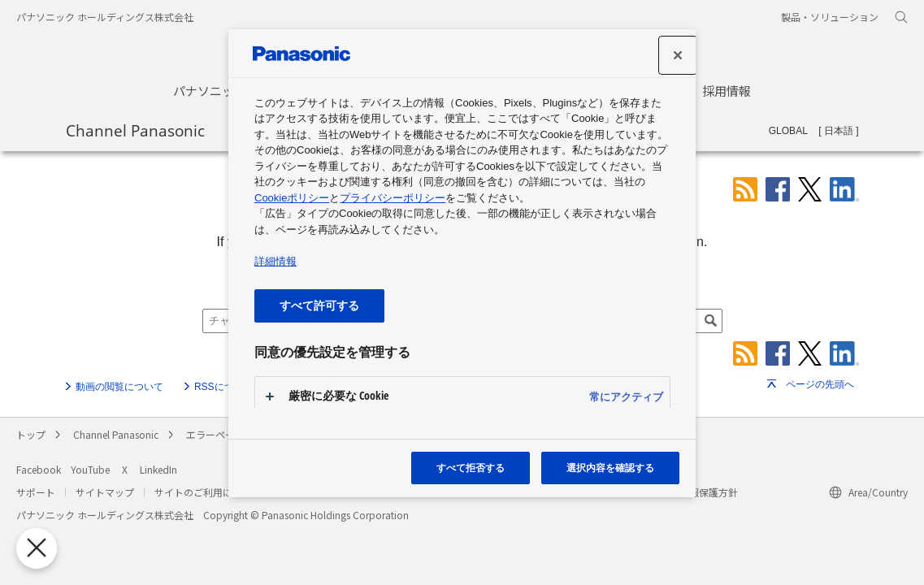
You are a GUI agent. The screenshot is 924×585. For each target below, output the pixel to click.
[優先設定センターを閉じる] (31, 548)
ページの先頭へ (820, 384)
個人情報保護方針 (699, 492)
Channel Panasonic (135, 130)
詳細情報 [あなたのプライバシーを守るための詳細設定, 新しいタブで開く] (275, 261)
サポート (36, 492)
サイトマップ (105, 492)
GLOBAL (788, 131)
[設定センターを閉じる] (678, 55)
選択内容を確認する (610, 468)
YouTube (90, 469)
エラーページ (215, 434)
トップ (31, 434)
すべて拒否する (471, 468)
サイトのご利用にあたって (213, 492)
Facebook (39, 469)
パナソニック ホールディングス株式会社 (105, 17)
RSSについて (224, 387)
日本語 (839, 131)
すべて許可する (319, 305)
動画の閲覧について (119, 387)
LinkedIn (158, 469)
